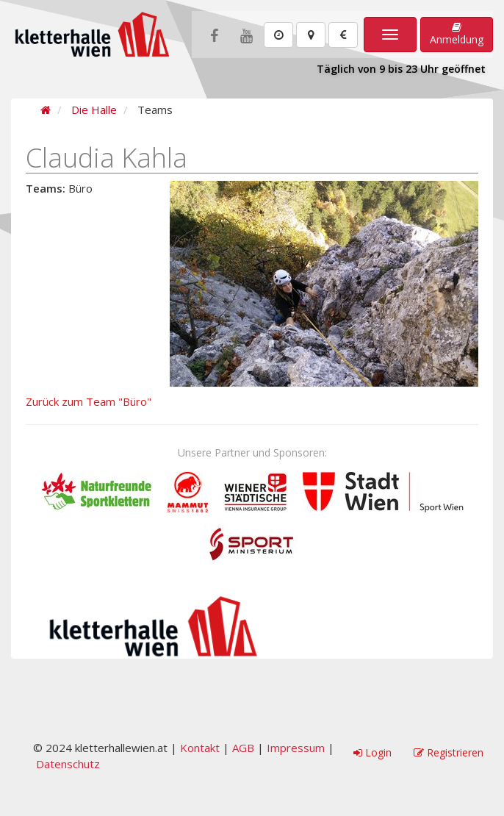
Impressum (296, 748)
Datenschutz (68, 764)
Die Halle (94, 110)
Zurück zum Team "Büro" (89, 401)
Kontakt (200, 748)
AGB (243, 748)
